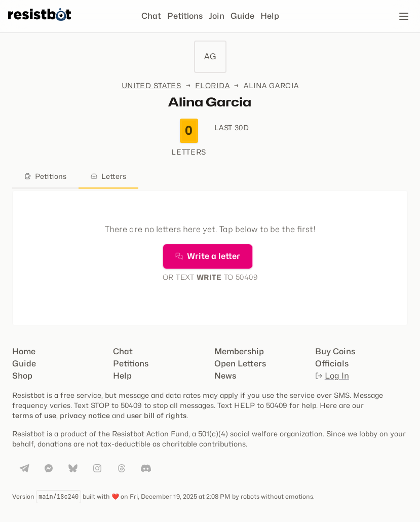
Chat (151, 16)
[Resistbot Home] (40, 24)
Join (217, 16)
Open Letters (240, 364)
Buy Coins (335, 351)
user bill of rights (157, 415)
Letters (108, 176)
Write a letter (208, 256)
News (225, 376)
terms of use (34, 415)
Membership (239, 351)
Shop (22, 376)
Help (270, 16)
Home (24, 351)
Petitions (185, 16)
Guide (242, 16)
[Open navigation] (404, 16)
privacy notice (85, 415)
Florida (212, 85)
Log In (332, 376)
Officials (332, 364)
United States (151, 85)
